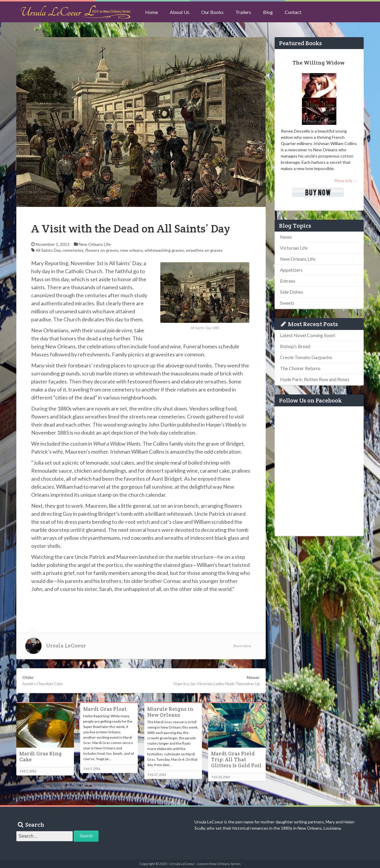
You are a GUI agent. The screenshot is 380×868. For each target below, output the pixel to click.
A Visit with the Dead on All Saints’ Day (131, 228)
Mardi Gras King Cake (41, 757)
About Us (180, 12)
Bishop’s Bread (295, 346)
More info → (346, 181)
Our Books (212, 12)
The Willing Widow (318, 63)
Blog (268, 12)
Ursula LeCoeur (66, 646)
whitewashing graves (164, 250)
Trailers (243, 12)
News (286, 237)
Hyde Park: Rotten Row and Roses (315, 379)
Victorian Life (294, 248)
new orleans (132, 250)
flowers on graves (102, 250)
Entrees (288, 281)
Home (152, 12)
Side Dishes (292, 292)
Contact (293, 12)
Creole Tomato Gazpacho (306, 357)
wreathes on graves (204, 250)
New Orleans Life (95, 244)
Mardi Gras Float (105, 709)
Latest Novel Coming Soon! (308, 335)
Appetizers (291, 270)
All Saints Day (48, 250)
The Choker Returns (300, 368)
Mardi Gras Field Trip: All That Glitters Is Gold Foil (236, 759)
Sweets (287, 303)
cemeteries (73, 250)
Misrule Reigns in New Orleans (170, 712)
